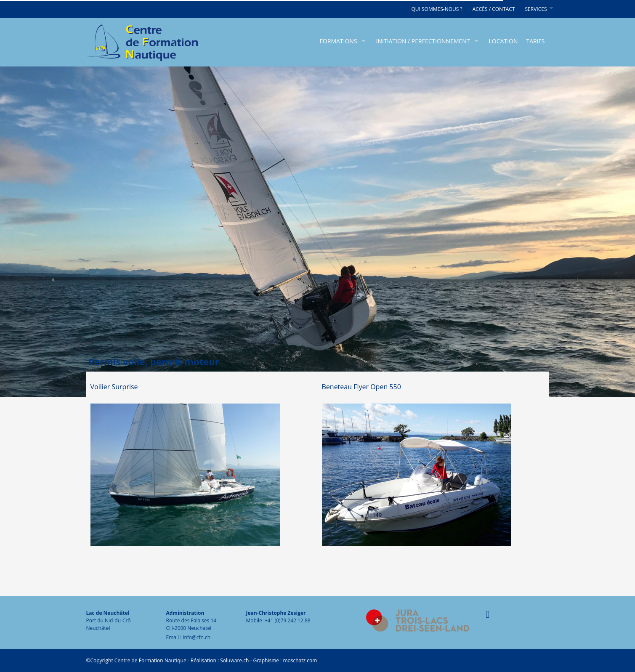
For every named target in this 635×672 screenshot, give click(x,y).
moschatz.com (299, 660)
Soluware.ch (234, 660)
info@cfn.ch (197, 637)
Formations (339, 41)
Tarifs (535, 41)
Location (503, 41)
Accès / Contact (494, 9)
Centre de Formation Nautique (150, 660)
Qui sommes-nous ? (437, 9)
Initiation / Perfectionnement (423, 41)
